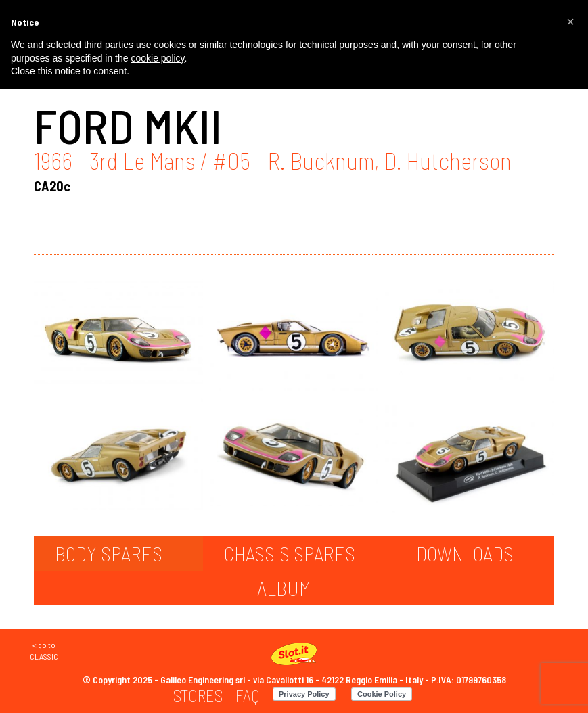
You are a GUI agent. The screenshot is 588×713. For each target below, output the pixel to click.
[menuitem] (198, 696)
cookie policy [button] (157, 58)
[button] (570, 22)
